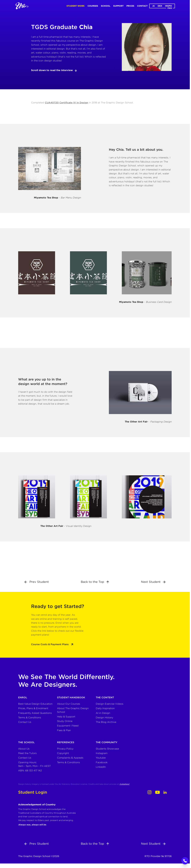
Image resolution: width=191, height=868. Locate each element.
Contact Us (25, 722)
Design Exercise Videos (110, 704)
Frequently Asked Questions (35, 713)
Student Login (33, 792)
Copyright (63, 753)
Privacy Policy (65, 749)
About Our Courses (69, 704)
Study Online (65, 721)
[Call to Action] (185, 861)
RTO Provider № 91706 (158, 856)
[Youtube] (158, 792)
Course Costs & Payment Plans (52, 644)
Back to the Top (95, 582)
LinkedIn (101, 767)
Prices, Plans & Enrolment (33, 708)
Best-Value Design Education (35, 704)
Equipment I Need (68, 726)
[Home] (22, 6)
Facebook (102, 762)
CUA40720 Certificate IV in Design (67, 103)
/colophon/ (125, 784)
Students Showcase (107, 749)
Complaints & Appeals (70, 758)
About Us (24, 749)
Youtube (101, 758)
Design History (104, 718)
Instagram (102, 753)
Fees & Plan (64, 730)
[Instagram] (149, 792)
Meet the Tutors (27, 753)
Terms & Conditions (30, 718)
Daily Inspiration (105, 708)
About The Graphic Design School (73, 710)
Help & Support (66, 717)
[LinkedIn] (165, 792)
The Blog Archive (106, 722)
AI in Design (103, 713)
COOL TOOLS (189, 434)
